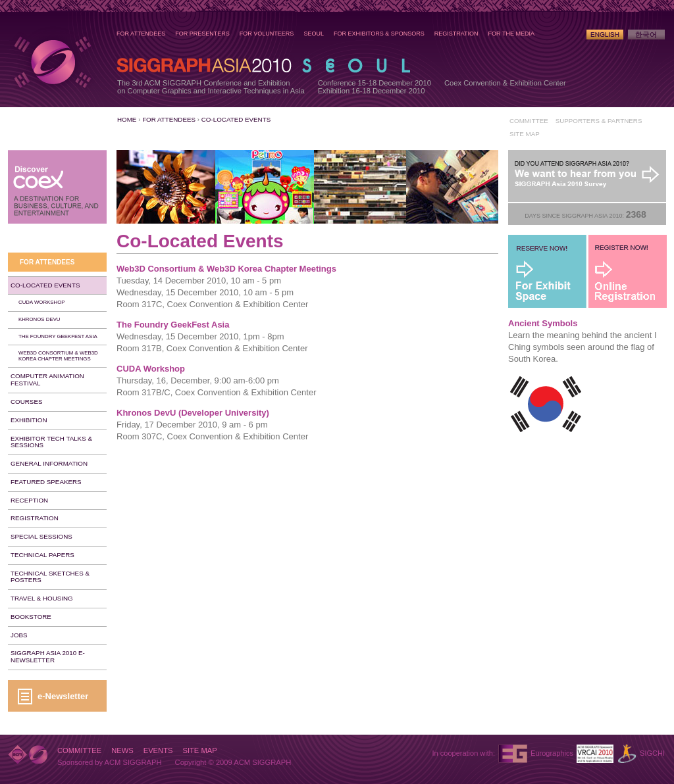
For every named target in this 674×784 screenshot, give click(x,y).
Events (158, 750)
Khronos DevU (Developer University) (193, 413)
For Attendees (141, 34)
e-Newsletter (63, 696)
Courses (26, 402)
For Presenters (202, 34)
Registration (456, 34)
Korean (646, 35)
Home (127, 119)
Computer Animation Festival (47, 380)
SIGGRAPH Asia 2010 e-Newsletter (48, 656)
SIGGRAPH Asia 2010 (52, 62)
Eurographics (552, 753)
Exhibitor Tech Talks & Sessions (51, 442)
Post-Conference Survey (587, 176)
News (122, 750)
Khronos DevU (39, 319)
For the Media (511, 34)
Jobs (19, 635)
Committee (529, 121)
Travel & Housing (42, 598)
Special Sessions (41, 536)
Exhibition (29, 420)
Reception (29, 500)
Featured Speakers (46, 482)
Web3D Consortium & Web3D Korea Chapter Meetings (226, 269)
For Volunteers (267, 34)
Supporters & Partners (599, 121)
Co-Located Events (236, 119)
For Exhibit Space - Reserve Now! (548, 271)
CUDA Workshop (151, 369)
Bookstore (31, 617)
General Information (49, 463)
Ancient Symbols (543, 323)
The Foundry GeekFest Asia (173, 325)
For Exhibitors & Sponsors (379, 34)
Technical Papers (42, 555)
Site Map (525, 134)
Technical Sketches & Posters (50, 577)
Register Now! (627, 271)
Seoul (314, 34)
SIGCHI (652, 753)
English (605, 35)
